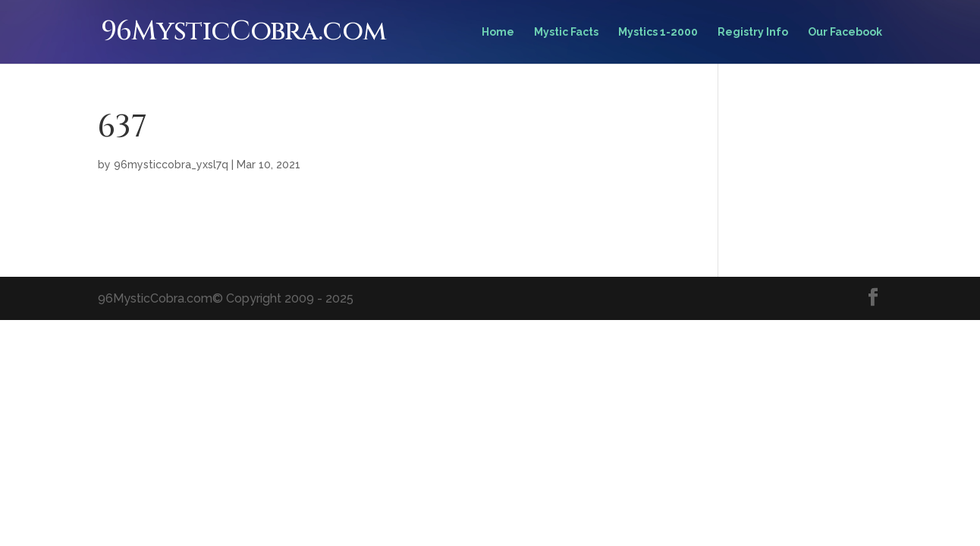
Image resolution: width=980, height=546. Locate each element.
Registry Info (753, 32)
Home (498, 32)
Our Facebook (845, 32)
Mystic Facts (566, 32)
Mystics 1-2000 (658, 32)
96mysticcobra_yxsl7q (171, 165)
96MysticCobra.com (243, 31)
